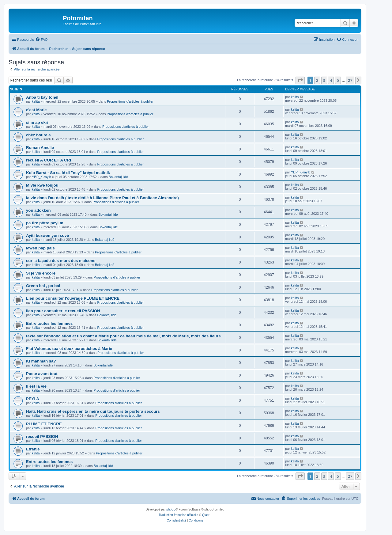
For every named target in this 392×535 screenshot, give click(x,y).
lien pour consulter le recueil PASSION (63, 311)
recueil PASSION (42, 436)
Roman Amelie (40, 148)
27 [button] (350, 80)
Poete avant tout (42, 374)
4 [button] (331, 80)
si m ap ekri (37, 122)
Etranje (33, 449)
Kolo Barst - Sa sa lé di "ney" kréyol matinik (68, 173)
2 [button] (317, 80)
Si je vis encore (41, 273)
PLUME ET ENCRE (44, 424)
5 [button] (338, 80)
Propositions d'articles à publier (130, 101)
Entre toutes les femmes (49, 323)
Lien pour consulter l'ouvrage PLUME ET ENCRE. (73, 298)
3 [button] (324, 80)
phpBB (171, 509)
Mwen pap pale (40, 248)
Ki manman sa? (41, 361)
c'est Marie (36, 110)
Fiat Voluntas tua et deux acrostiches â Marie (69, 349)
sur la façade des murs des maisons (61, 261)
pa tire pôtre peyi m (45, 223)
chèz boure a (38, 135)
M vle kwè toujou (42, 185)
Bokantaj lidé (118, 177)
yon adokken (38, 210)
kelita (36, 101)
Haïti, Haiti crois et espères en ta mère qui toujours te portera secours (93, 411)
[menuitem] (41, 40)
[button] (300, 80)
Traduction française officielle (178, 515)
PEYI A (33, 399)
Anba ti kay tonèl (42, 97)
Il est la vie (36, 386)
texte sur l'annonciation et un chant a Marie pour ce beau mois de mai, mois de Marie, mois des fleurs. (124, 336)
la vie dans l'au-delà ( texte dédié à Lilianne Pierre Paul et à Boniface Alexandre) (102, 198)
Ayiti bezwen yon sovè (47, 235)
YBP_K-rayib (41, 177)
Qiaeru (207, 515)
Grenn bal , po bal (43, 286)
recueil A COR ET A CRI (49, 160)
